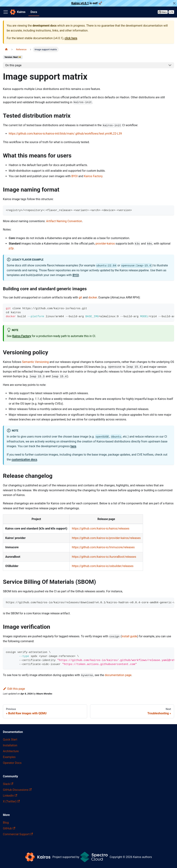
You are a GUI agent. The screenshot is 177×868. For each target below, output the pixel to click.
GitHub (9, 828)
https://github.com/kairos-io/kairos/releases (101, 529)
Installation (10, 745)
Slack (8, 784)
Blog (6, 823)
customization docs (24, 459)
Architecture (11, 751)
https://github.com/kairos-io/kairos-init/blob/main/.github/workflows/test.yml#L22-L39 (65, 134)
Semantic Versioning (35, 362)
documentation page (118, 675)
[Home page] (6, 49)
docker (93, 297)
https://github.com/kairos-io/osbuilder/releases (103, 566)
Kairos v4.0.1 (80, 3)
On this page (13, 65)
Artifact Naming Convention (64, 221)
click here (71, 38)
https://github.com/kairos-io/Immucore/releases (103, 547)
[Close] (174, 3)
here (73, 446)
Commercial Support (18, 834)
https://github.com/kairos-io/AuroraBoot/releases (104, 557)
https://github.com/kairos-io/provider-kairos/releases (106, 538)
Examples (9, 757)
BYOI (75, 176)
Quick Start (10, 740)
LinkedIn (10, 796)
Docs (34, 12)
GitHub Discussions (17, 790)
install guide (129, 636)
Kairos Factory (93, 176)
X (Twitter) (11, 801)
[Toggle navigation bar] (6, 12)
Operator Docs (12, 763)
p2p (11, 248)
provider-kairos (105, 244)
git (80, 297)
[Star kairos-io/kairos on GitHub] (166, 12)
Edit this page (14, 689)
